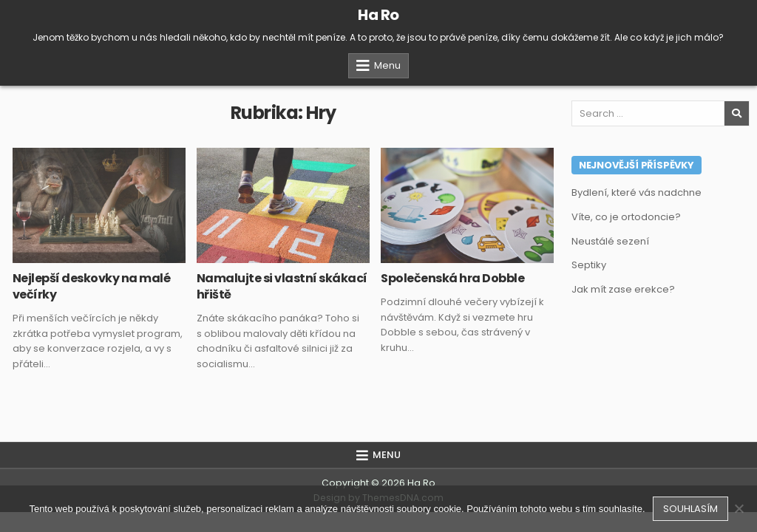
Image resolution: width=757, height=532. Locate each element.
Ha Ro (378, 15)
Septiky (589, 265)
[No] (739, 508)
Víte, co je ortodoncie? (626, 217)
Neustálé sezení (610, 241)
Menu (387, 65)
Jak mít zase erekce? (623, 289)
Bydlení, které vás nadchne (637, 192)
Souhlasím (690, 509)
